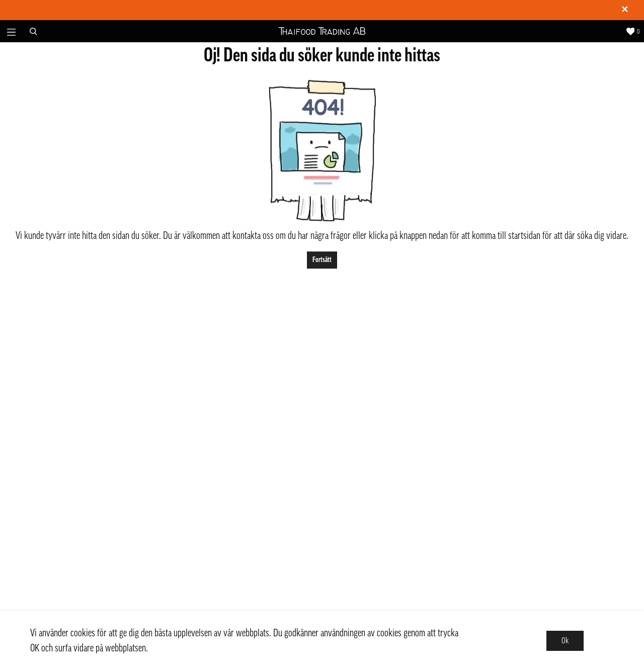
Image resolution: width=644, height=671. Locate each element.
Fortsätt (322, 260)
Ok (565, 641)
